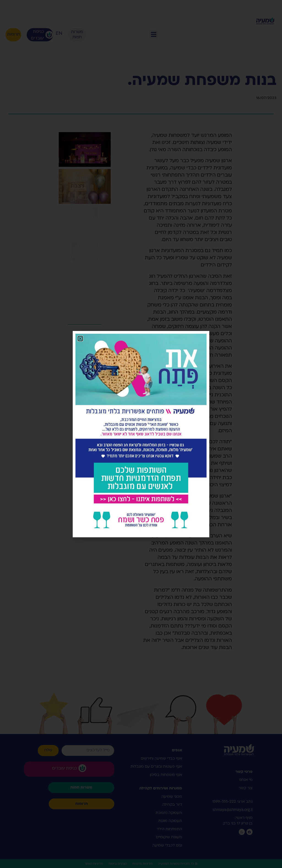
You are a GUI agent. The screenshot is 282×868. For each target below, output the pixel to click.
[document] (141, 434)
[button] (80, 339)
